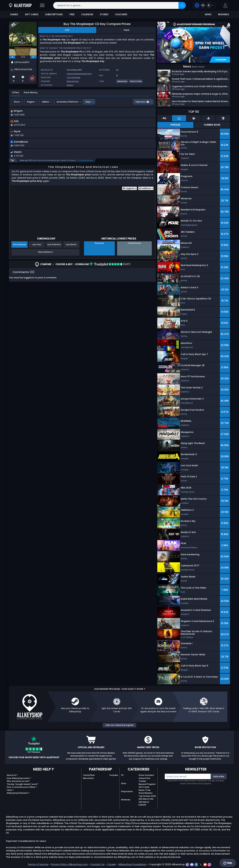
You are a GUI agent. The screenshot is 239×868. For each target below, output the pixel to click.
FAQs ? (10, 790)
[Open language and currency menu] (204, 5)
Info (67, 30)
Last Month (71, 246)
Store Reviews (145, 793)
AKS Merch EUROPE (144, 803)
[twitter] (201, 864)
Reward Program (147, 784)
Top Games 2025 (147, 796)
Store (17, 102)
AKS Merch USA (146, 799)
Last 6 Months (54, 246)
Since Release (20, 246)
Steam (70, 85)
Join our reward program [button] (120, 725)
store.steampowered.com (79, 74)
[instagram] (210, 864)
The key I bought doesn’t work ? (23, 784)
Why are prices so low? (18, 781)
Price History (31, 92)
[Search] (182, 5)
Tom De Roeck (73, 77)
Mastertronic (73, 81)
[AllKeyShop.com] (20, 5)
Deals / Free (144, 790)
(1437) (110, 266)
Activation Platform (67, 102)
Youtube (114, 775)
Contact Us (97, 864)
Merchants (88, 778)
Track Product (45, 254)
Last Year (37, 246)
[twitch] (188, 864)
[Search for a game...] (120, 5)
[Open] (42, 5)
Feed (126, 30)
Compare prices (85, 162)
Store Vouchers (146, 775)
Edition (46, 102)
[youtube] (205, 864)
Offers (16, 92)
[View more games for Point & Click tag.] (136, 83)
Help (228, 863)
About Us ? (12, 775)
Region (31, 102)
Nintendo (126, 800)
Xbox (124, 783)
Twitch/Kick (89, 775)
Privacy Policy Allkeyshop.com (69, 864)
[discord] (192, 864)
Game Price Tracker (144, 780)
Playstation (127, 791)
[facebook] (197, 864)
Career (111, 864)
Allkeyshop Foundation (132, 864)
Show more (198, 67)
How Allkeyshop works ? (19, 778)
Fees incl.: (142, 102)
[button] (225, 5)
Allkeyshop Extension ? (18, 793)
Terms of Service (38, 864)
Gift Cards (144, 787)
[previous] (12, 57)
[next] (34, 57)
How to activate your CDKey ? (22, 787)
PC (122, 775)
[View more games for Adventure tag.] (122, 83)
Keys (88, 102)
